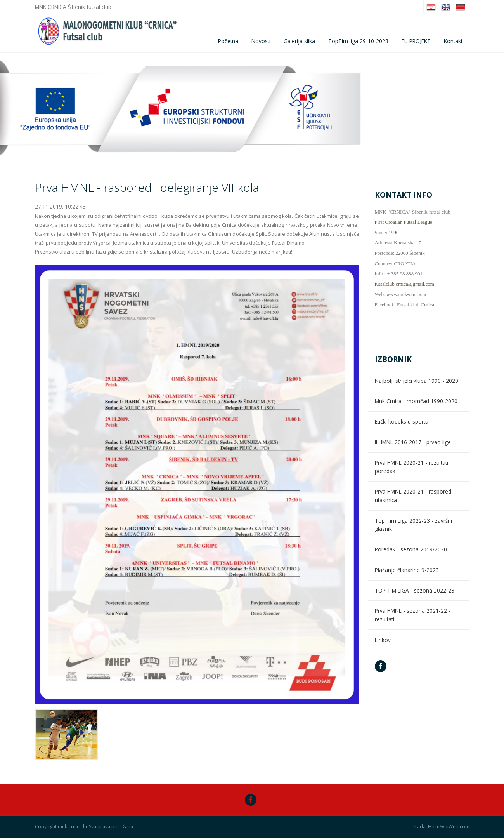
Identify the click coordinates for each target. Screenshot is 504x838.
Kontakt (453, 41)
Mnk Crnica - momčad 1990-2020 (416, 401)
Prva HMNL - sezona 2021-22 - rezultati (413, 615)
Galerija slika (299, 41)
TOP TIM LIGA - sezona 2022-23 (415, 590)
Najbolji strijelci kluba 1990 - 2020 (417, 381)
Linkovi (383, 640)
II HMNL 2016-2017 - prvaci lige (413, 442)
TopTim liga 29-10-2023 (358, 41)
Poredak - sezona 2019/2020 (411, 549)
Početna (228, 41)
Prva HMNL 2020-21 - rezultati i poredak (413, 467)
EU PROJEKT (416, 41)
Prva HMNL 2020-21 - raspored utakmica (413, 496)
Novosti (261, 41)
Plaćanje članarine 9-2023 (407, 570)
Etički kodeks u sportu (402, 422)
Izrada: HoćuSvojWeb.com (441, 827)
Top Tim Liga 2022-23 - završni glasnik (413, 525)
